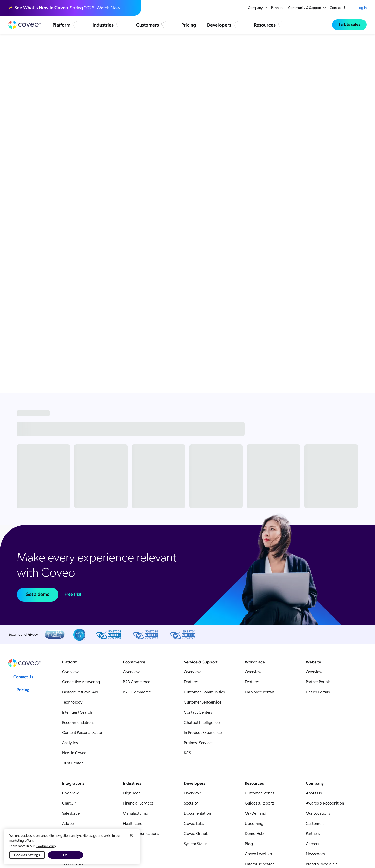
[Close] (131, 835)
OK (65, 855)
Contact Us (338, 8)
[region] (72, 847)
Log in (362, 8)
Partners (277, 8)
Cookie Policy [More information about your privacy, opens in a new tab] (46, 846)
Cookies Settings (27, 855)
